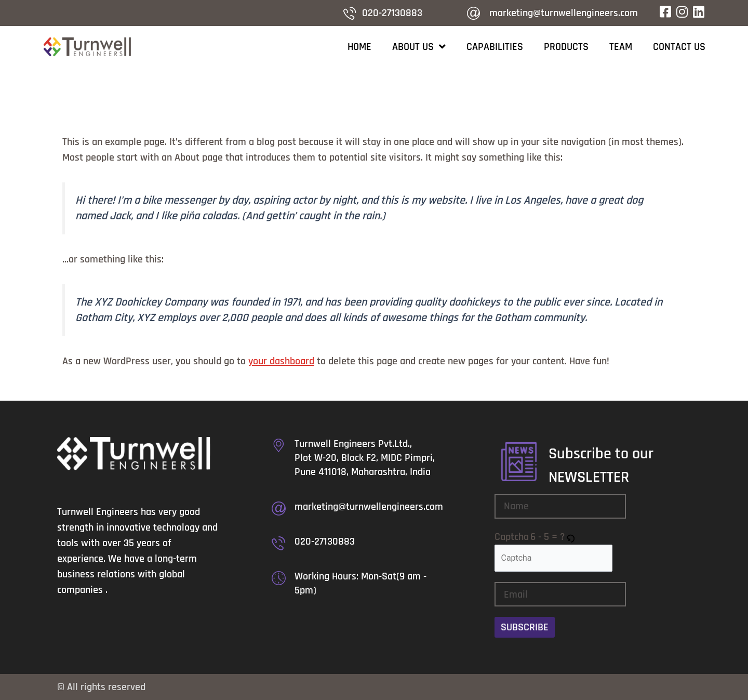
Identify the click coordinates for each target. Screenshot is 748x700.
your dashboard (281, 361)
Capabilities (495, 47)
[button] (571, 537)
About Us (419, 47)
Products (566, 47)
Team (621, 47)
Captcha (512, 537)
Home (359, 47)
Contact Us (679, 47)
